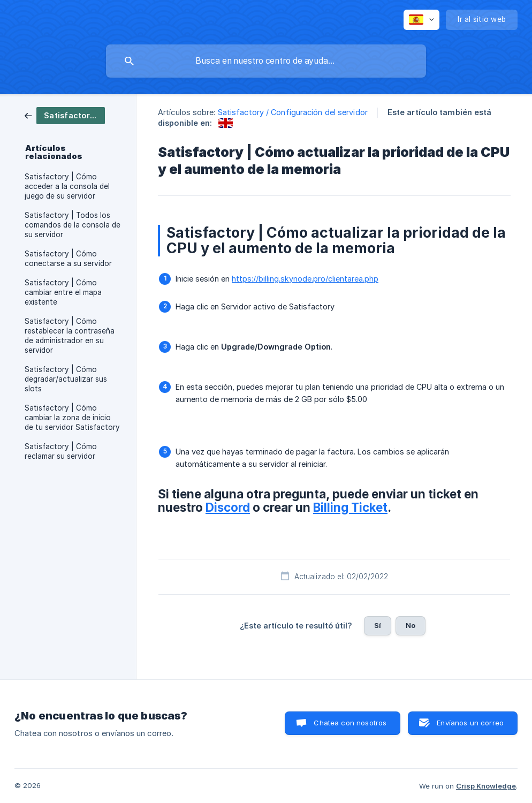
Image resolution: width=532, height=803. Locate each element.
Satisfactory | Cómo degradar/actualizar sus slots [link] (66, 379)
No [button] (411, 625)
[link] (65, 115)
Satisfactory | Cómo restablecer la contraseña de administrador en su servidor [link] (70, 336)
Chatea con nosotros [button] (350, 723)
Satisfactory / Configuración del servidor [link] (293, 112)
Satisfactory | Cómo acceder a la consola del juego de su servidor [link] (67, 186)
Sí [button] (378, 625)
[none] (421, 20)
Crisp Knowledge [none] (486, 786)
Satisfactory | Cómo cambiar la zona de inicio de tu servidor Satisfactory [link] (72, 418)
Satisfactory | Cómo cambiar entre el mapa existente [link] (63, 292)
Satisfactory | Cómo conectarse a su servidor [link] (68, 259)
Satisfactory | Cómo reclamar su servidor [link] (61, 451)
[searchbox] (266, 61)
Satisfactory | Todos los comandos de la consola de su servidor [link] (73, 225)
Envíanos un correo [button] (470, 723)
